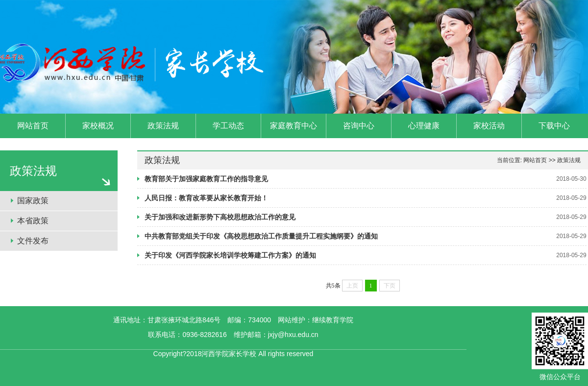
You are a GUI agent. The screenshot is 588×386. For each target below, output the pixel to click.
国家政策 (33, 201)
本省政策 (33, 221)
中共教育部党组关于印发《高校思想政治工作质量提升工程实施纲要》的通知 (261, 236)
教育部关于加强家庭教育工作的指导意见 (206, 179)
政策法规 (569, 160)
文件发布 (33, 241)
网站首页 (535, 160)
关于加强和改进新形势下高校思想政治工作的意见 (220, 217)
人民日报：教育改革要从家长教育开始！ (206, 198)
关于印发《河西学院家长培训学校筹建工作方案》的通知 (230, 255)
